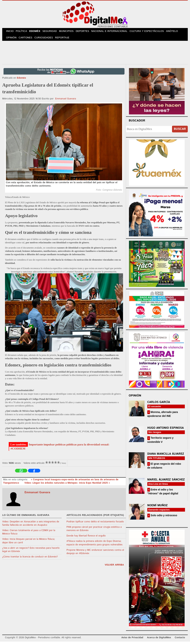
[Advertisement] (95, 54)
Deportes (87, 32)
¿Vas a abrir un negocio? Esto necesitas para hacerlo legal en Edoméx (31, 552)
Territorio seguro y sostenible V (160, 442)
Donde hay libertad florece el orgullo (86, 538)
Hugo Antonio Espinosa (166, 430)
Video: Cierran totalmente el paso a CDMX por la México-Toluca (29, 535)
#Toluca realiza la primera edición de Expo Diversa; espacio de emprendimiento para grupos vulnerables (94, 545)
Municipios (70, 32)
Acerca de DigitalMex (159, 640)
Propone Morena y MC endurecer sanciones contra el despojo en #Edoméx (95, 554)
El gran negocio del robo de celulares (164, 468)
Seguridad (53, 32)
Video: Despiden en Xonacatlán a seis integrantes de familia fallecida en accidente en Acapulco (31, 526)
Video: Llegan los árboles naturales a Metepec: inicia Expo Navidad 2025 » (67, 486)
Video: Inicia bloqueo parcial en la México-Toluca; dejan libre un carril (29, 543)
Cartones (27, 40)
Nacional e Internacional (114, 32)
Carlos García (159, 405)
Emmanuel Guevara (65, 101)
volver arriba (114, 568)
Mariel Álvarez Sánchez (166, 482)
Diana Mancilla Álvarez (166, 456)
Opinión (12, 40)
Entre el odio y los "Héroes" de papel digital (163, 494)
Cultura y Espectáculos (151, 32)
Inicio (10, 32)
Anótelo (176, 32)
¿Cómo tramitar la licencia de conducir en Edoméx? (30, 559)
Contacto (180, 640)
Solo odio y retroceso (164, 518)
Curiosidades (46, 40)
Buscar (180, 131)
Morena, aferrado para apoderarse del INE (163, 416)
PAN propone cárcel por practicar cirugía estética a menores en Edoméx (94, 531)
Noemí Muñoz (158, 508)
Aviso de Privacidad (132, 640)
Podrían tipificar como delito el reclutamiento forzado (95, 524)
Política (23, 32)
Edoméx (37, 32)
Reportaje (65, 40)
